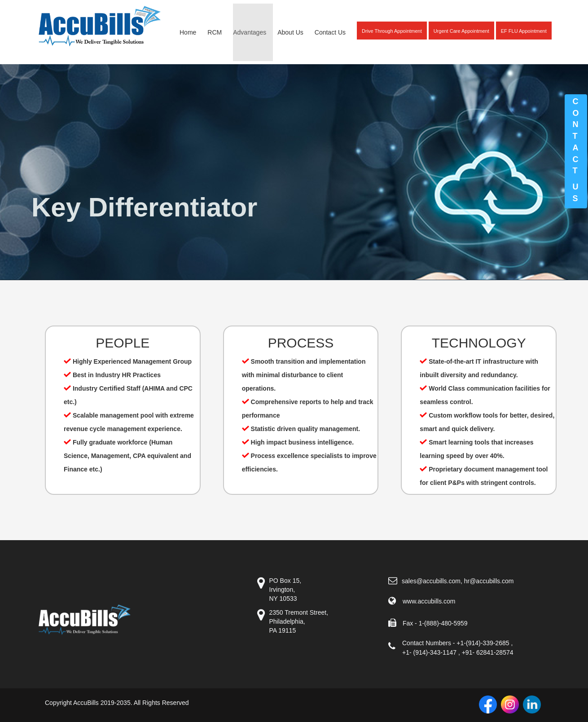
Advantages (250, 32)
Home (188, 32)
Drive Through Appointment (392, 31)
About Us (290, 32)
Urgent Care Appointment (461, 31)
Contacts (576, 150)
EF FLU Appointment (524, 31)
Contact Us (330, 32)
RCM (215, 32)
